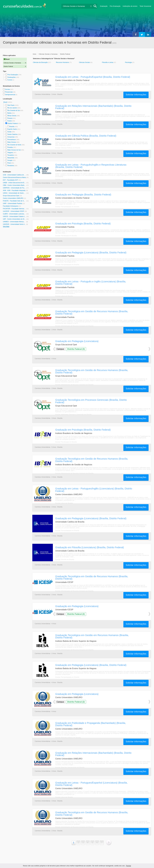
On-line (8, 89)
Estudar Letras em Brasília (64, 89)
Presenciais (9, 92)
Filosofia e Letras (108, 62)
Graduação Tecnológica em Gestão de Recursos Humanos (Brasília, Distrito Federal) (92, 313)
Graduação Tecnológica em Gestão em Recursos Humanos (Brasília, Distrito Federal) (92, 636)
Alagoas (10, 153)
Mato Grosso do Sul (14, 150)
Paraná (10, 118)
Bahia (9, 113)
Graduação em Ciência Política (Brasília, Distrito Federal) (86, 136)
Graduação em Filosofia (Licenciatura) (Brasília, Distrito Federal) (90, 547)
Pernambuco (12, 140)
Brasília (12, 127)
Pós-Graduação (115, 6)
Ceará (10, 121)
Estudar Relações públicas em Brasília (68, 738)
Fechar (129, 866)
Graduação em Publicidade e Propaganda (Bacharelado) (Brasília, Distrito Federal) (91, 724)
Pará (9, 163)
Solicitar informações (136, 95)
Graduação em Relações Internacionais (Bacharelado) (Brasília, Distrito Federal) (93, 107)
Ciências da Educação (41, 62)
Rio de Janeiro (12, 108)
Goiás (9, 132)
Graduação (104, 6)
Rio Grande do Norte (14, 145)
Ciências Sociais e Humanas (48, 54)
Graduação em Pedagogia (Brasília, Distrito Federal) (83, 195)
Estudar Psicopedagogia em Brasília (67, 207)
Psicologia (129, 62)
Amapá (10, 160)
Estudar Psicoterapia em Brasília (66, 236)
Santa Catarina (12, 134)
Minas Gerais (12, 116)
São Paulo (11, 105)
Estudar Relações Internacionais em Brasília (70, 120)
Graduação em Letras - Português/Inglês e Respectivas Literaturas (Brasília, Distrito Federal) (91, 166)
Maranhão (11, 158)
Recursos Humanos (63, 62)
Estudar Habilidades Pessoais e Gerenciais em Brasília (73, 414)
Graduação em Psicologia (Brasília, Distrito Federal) (83, 224)
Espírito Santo (12, 129)
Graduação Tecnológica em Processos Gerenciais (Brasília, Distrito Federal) (91, 401)
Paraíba (10, 147)
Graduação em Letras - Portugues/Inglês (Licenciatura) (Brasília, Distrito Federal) (94, 490)
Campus (60, 349)
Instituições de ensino (130, 6)
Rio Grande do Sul (14, 110)
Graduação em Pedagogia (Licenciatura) (77, 341)
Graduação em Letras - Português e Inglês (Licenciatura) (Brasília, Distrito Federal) (91, 283)
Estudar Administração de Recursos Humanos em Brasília (74, 326)
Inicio (35, 54)
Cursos (10, 80)
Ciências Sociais (85, 62)
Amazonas (11, 137)
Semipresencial (10, 95)
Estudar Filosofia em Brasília (65, 560)
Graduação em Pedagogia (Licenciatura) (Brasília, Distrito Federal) (91, 253)
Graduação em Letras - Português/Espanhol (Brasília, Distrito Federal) (93, 77)
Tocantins (11, 155)
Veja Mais (6, 227)
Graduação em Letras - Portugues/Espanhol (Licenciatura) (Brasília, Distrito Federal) (92, 784)
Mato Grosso (12, 142)
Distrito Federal (13, 123)
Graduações (12, 77)
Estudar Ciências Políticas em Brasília (68, 148)
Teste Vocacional (145, 6)
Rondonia (11, 166)
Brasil (6, 102)
